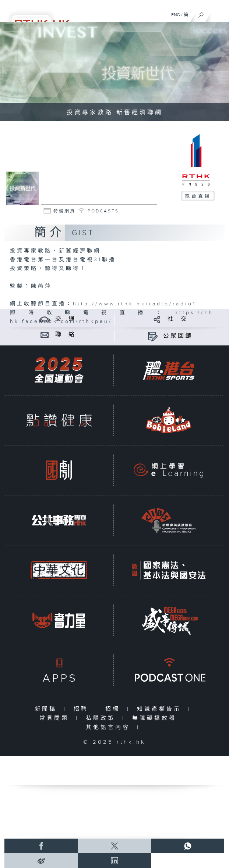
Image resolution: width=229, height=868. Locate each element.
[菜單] (219, 13)
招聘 (83, 709)
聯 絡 (66, 335)
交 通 (66, 319)
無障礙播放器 (156, 718)
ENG (176, 15)
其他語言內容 (110, 727)
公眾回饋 (178, 336)
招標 (114, 709)
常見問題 (56, 718)
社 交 (178, 319)
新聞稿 (47, 709)
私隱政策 (102, 718)
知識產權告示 (161, 709)
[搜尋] (201, 13)
